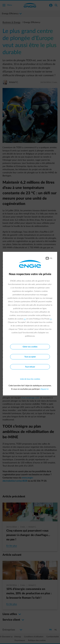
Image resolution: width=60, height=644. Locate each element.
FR (47, 258)
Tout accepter (30, 357)
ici (25, 319)
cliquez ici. (45, 389)
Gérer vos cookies (30, 347)
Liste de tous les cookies (30, 379)
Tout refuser (30, 367)
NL (51, 258)
